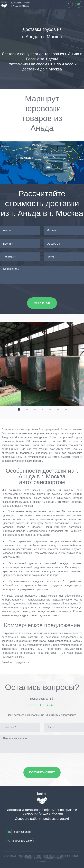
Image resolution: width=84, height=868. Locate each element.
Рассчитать (42, 303)
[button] (19, 409)
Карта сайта (42, 861)
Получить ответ (42, 772)
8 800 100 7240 (42, 705)
